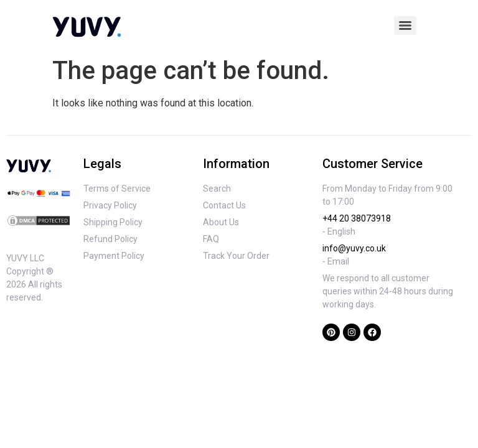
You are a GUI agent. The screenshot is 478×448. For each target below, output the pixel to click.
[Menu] (405, 26)
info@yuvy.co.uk (354, 248)
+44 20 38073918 (357, 218)
